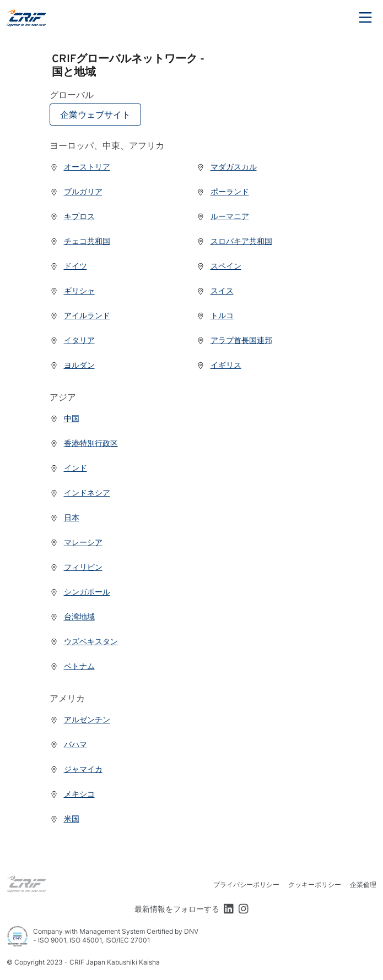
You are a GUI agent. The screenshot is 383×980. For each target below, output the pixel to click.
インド (68, 468)
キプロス (72, 216)
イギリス (219, 365)
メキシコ (72, 794)
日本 (64, 517)
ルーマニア (223, 216)
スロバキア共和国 (234, 241)
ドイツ (68, 266)
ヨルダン (72, 365)
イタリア (72, 340)
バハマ (68, 744)
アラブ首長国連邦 (234, 340)
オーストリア (80, 167)
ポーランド (223, 191)
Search (335, 18)
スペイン (219, 266)
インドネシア (80, 492)
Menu (365, 18)
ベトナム (72, 666)
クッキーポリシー (315, 884)
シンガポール (80, 592)
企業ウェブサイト (95, 115)
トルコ (215, 315)
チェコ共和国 (80, 241)
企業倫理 (363, 884)
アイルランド (80, 315)
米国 (64, 818)
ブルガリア (76, 191)
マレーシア (76, 542)
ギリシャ (72, 290)
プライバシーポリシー (246, 884)
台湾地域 (72, 616)
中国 (64, 418)
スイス (215, 290)
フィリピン (76, 567)
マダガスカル (226, 167)
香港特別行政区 (84, 443)
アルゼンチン (80, 719)
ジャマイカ (76, 769)
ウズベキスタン (84, 641)
